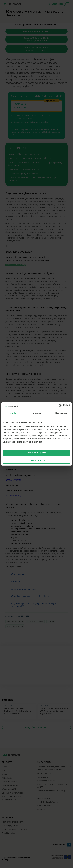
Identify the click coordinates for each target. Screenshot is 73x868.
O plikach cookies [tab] (60, 413)
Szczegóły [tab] (36, 413)
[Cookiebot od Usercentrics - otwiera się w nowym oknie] (59, 406)
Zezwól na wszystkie (37, 453)
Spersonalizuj (37, 460)
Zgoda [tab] (13, 413)
